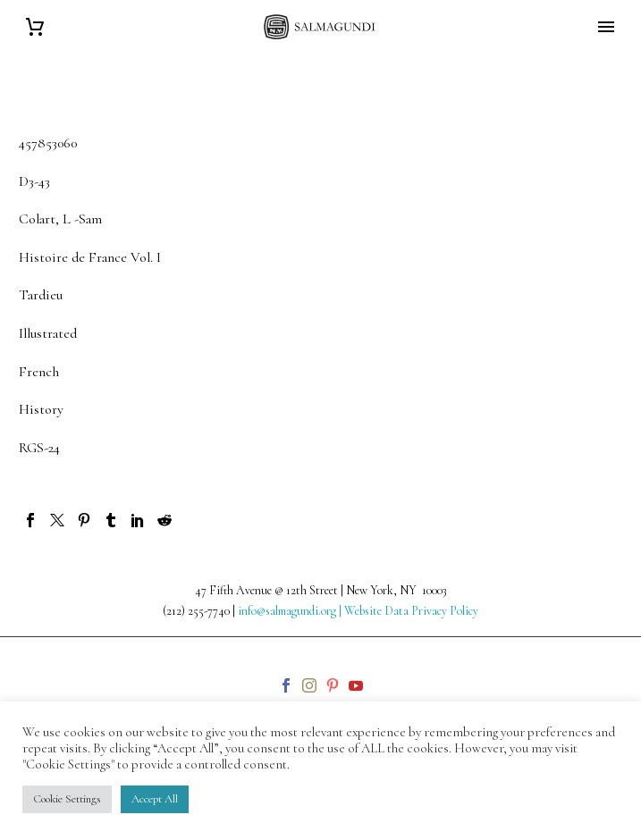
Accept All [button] (155, 799)
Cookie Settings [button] (67, 799)
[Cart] (35, 27)
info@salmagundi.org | (291, 611)
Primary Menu (606, 27)
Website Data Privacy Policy (411, 611)
